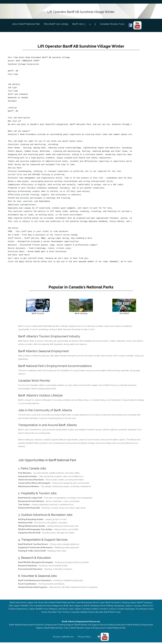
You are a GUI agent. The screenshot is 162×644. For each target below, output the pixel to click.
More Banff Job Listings (56, 23)
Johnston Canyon (108, 610)
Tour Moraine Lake (144, 610)
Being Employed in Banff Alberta (124, 626)
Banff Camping (144, 604)
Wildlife (24, 607)
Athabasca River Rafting (102, 607)
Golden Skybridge (126, 610)
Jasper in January (133, 607)
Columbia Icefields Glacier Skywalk (87, 614)
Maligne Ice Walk (60, 607)
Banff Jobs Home (18, 604)
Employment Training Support (60, 626)
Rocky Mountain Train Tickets (55, 614)
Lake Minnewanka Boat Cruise (90, 604)
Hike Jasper (14, 607)
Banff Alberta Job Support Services (91, 626)
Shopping (119, 607)
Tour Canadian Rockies (40, 607)
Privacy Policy (84, 638)
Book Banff (50, 604)
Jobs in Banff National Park (28, 23)
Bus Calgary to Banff (79, 607)
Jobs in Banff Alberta (74, 629)
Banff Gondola (112, 604)
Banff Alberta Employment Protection (27, 626)
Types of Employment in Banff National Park (105, 629)
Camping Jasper (128, 604)
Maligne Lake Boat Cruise (61, 610)
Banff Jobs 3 (79, 23)
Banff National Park (66, 604)
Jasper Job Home (35, 604)
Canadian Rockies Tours (112, 23)
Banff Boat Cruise (112, 614)
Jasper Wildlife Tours (38, 610)
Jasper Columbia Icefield (86, 610)
